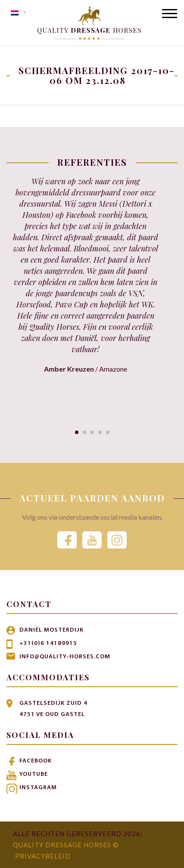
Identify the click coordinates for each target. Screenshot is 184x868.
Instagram (38, 788)
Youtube (34, 774)
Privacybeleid (43, 856)
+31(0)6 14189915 (48, 643)
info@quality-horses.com (65, 657)
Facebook (36, 761)
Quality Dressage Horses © (66, 845)
